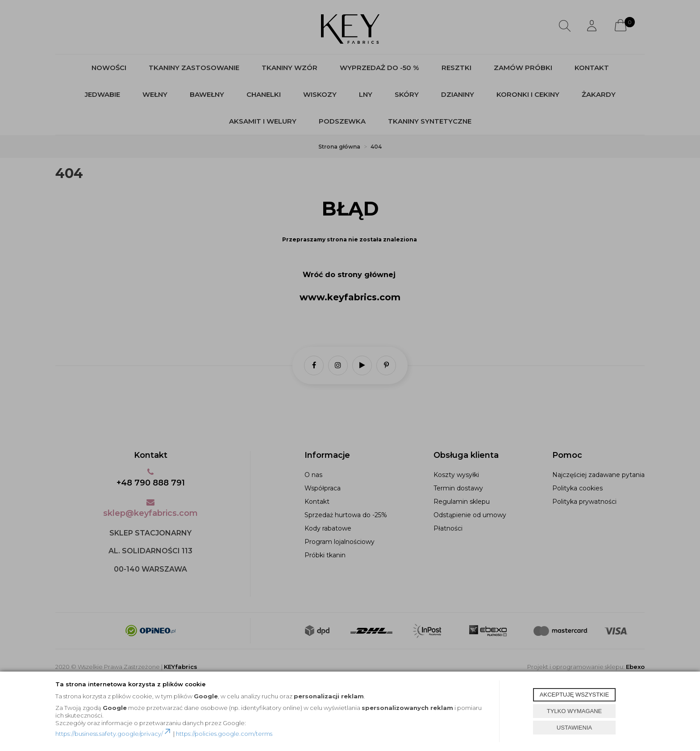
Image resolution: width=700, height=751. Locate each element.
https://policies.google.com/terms (224, 734)
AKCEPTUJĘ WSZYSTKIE (574, 695)
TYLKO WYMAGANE (575, 711)
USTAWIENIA (574, 728)
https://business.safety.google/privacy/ (114, 734)
